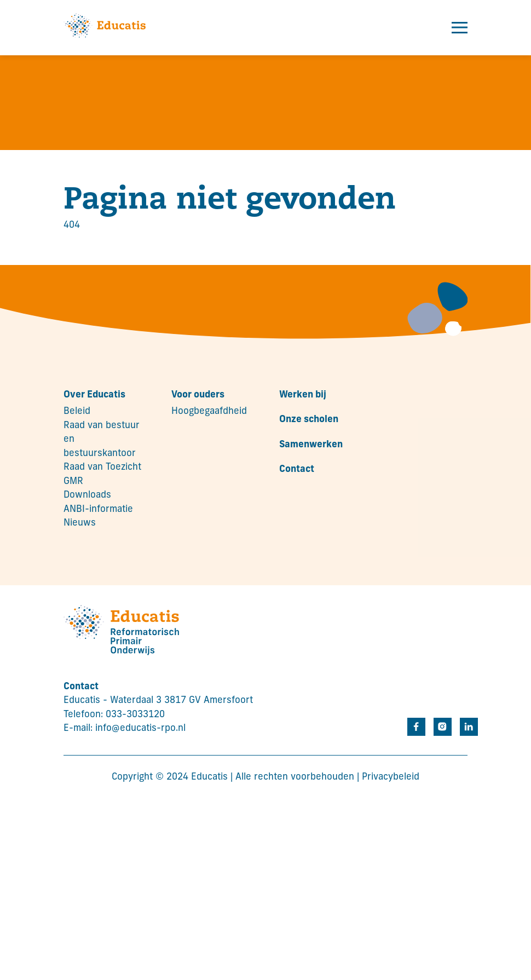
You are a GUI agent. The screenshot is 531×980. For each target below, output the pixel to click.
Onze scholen (309, 420)
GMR (73, 482)
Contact (297, 469)
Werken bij (303, 395)
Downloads (87, 495)
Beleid (77, 411)
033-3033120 (135, 715)
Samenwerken (311, 445)
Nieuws (80, 523)
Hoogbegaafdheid (209, 411)
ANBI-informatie (98, 509)
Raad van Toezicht (102, 467)
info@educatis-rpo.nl (140, 728)
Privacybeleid (391, 777)
